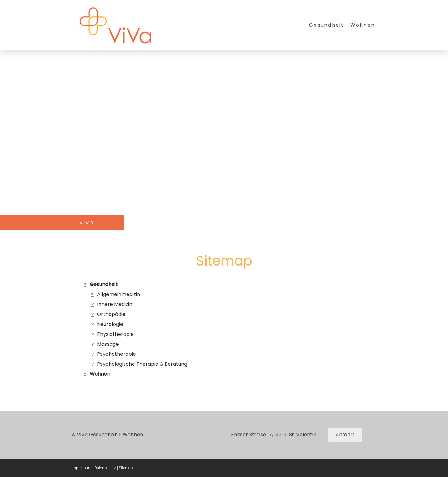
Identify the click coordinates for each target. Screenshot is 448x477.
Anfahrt (345, 435)
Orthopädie (111, 314)
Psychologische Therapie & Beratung (142, 364)
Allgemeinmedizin (119, 294)
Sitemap (126, 468)
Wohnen (363, 25)
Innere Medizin (115, 304)
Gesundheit (326, 25)
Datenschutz (105, 468)
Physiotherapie (115, 334)
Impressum (82, 468)
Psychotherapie (117, 354)
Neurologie (110, 324)
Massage (108, 344)
